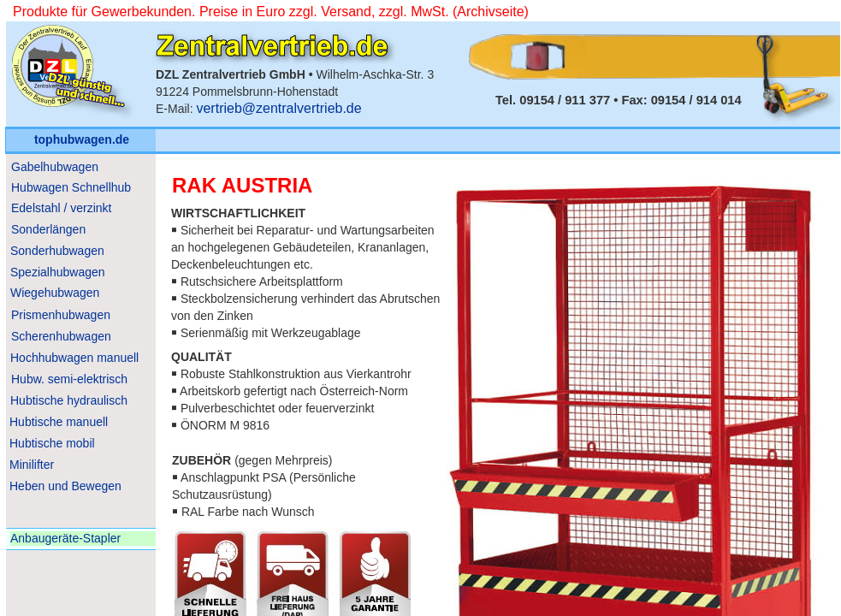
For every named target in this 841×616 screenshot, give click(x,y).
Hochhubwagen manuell (74, 358)
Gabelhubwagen (55, 167)
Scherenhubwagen (61, 336)
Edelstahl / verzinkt (62, 208)
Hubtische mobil (52, 443)
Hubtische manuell (59, 422)
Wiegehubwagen (55, 293)
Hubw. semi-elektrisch (69, 379)
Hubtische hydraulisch (69, 400)
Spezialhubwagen (58, 272)
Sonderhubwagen (57, 251)
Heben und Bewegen (65, 486)
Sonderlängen (48, 229)
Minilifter (32, 465)
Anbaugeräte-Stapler (65, 538)
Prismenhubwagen (61, 315)
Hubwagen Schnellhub (71, 187)
